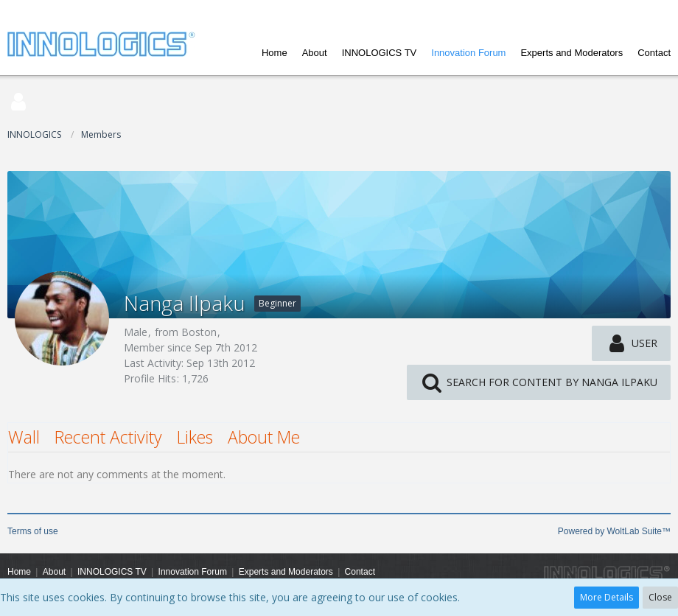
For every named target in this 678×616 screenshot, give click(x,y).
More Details (607, 597)
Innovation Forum (468, 53)
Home (275, 53)
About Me (264, 437)
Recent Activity (108, 437)
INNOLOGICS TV (380, 53)
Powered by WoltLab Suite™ (614, 531)
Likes (195, 437)
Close (660, 597)
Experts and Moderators (572, 53)
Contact (654, 53)
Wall (24, 437)
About (315, 53)
